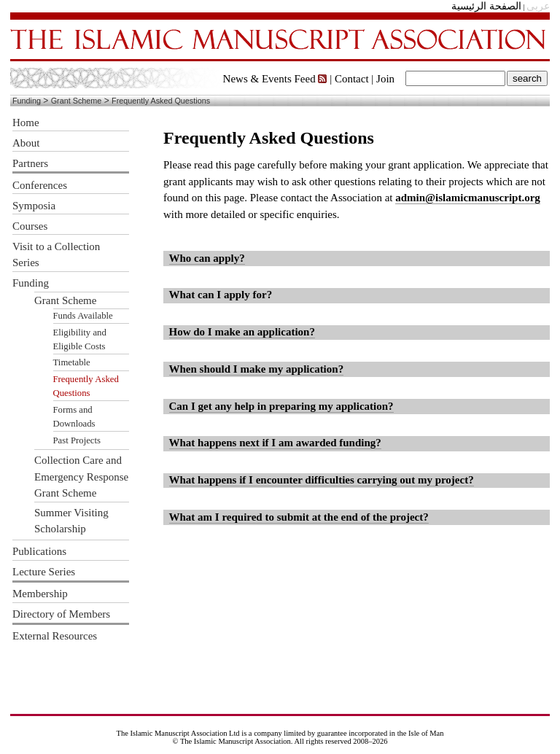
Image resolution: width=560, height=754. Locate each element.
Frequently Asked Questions (161, 101)
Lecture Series (44, 572)
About (26, 143)
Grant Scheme (77, 101)
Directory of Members (61, 614)
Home (26, 123)
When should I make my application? (257, 369)
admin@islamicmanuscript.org (468, 198)
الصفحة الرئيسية (486, 6)
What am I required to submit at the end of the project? (299, 517)
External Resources (55, 636)
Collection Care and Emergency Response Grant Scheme (81, 477)
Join (385, 79)
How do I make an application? (242, 332)
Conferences (40, 185)
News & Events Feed (275, 79)
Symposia (34, 206)
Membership (40, 594)
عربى (538, 6)
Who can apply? (207, 258)
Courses (30, 226)
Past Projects (77, 440)
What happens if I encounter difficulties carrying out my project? (322, 480)
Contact (352, 79)
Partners (30, 163)
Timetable (72, 362)
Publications (39, 551)
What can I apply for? (221, 295)
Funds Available (83, 316)
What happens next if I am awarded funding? (275, 443)
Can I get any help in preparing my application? (281, 406)
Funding (27, 101)
